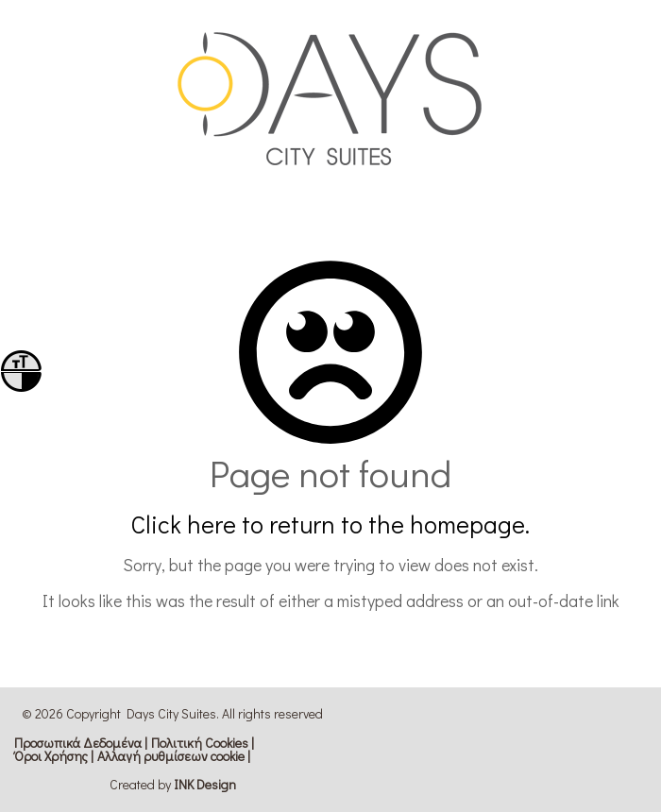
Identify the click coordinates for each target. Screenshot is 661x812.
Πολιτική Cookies (200, 743)
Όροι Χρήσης (51, 756)
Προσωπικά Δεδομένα (78, 743)
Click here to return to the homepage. (330, 524)
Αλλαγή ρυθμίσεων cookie (171, 756)
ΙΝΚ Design (205, 784)
